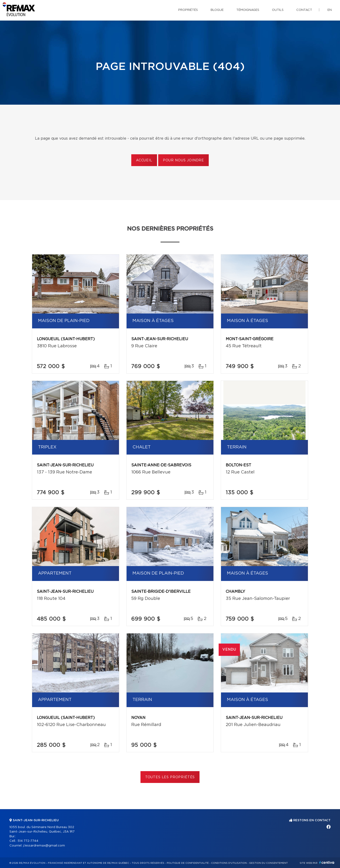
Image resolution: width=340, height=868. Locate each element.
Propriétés (188, 10)
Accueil (144, 160)
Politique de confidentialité (188, 863)
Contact (304, 10)
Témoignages (248, 10)
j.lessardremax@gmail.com (44, 846)
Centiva (327, 862)
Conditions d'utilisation (229, 863)
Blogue (217, 10)
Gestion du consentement (268, 863)
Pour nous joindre (183, 160)
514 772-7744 (28, 841)
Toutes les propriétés (170, 777)
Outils (278, 10)
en (330, 10)
